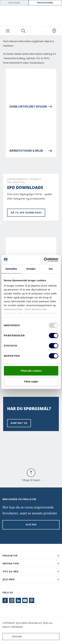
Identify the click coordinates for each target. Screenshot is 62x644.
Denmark (13, 637)
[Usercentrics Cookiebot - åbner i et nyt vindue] (44, 260)
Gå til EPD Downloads (26, 213)
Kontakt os (19, 423)
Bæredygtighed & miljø (31, 151)
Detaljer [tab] (31, 269)
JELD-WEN (9, 579)
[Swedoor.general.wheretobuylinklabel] (54, 31)
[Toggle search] (23, 31)
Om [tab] (51, 269)
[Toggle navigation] (8, 31)
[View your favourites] (39, 31)
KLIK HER (31, 525)
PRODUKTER (10, 556)
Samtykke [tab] (11, 269)
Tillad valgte (31, 381)
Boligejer (14, 3)
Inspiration (11, 563)
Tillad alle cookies (31, 371)
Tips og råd (10, 571)
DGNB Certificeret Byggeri (31, 107)
